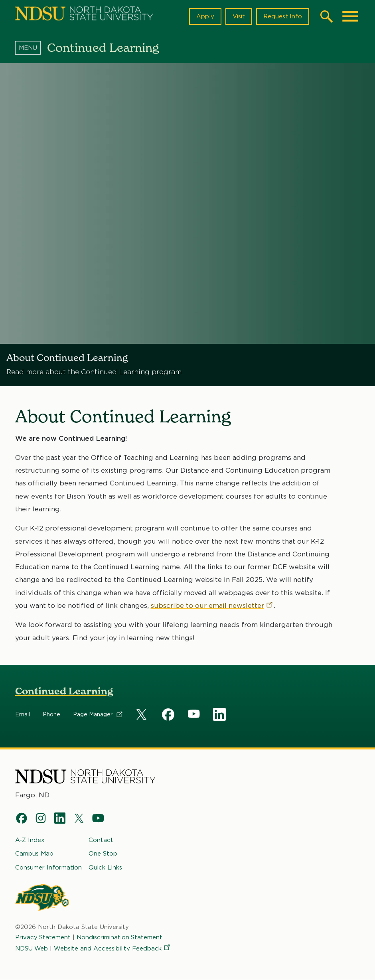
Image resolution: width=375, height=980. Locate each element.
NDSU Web (32, 949)
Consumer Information (48, 868)
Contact (101, 840)
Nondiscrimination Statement (120, 937)
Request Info (282, 16)
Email (23, 714)
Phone (51, 714)
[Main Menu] (350, 16)
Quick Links (105, 868)
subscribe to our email (212, 606)
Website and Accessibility (113, 949)
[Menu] (31, 47)
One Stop (103, 854)
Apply (205, 16)
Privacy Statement (43, 937)
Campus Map (34, 854)
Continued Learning (64, 691)
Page (98, 714)
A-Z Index (30, 840)
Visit (238, 16)
